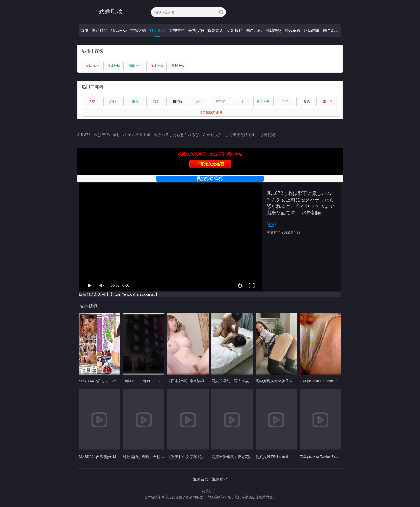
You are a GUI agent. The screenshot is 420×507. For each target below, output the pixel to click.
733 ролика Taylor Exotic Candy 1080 (331, 457)
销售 (135, 102)
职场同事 (312, 30)
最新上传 (178, 66)
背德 (306, 102)
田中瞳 (178, 102)
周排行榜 (135, 66)
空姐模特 (235, 30)
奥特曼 (221, 102)
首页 (84, 30)
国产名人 (331, 30)
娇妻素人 (215, 30)
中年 (285, 102)
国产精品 (100, 30)
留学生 (114, 102)
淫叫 (199, 102)
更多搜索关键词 (211, 112)
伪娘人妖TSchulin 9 (272, 457)
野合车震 (292, 30)
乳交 (92, 102)
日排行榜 (156, 66)
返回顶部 (220, 479)
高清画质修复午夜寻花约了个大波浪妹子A (246, 457)
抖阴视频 (157, 30)
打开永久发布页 (210, 164)
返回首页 (201, 479)
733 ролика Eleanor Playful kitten (328, 381)
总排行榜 (92, 66)
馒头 (156, 102)
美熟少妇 (196, 30)
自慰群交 (273, 30)
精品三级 (119, 30)
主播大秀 (138, 30)
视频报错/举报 (210, 179)
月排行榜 (114, 66)
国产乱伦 (254, 30)
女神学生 (177, 30)
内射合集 (264, 102)
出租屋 (328, 102)
